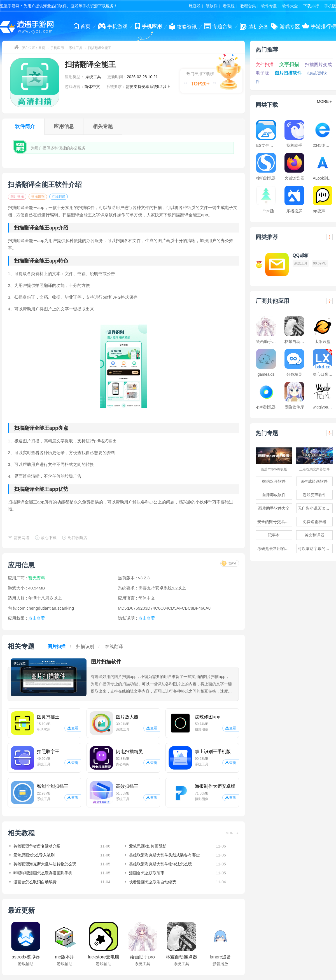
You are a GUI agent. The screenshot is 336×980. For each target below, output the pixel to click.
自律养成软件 (274, 495)
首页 (42, 48)
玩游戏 (195, 6)
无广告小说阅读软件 (315, 508)
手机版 (330, 6)
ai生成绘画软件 (315, 481)
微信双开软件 (274, 481)
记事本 (274, 535)
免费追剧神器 (314, 522)
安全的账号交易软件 (275, 522)
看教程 (229, 6)
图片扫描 (17, 197)
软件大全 (290, 6)
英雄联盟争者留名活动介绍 (37, 846)
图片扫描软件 (288, 73)
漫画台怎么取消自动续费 (35, 882)
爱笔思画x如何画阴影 (148, 846)
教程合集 (248, 6)
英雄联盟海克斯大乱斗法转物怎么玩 (45, 864)
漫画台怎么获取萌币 (147, 873)
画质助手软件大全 (274, 508)
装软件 (212, 6)
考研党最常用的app (274, 549)
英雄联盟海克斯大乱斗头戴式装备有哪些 (164, 855)
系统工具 (76, 48)
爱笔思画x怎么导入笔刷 (34, 855)
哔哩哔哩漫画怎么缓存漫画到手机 (43, 873)
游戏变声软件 (314, 495)
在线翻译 (59, 197)
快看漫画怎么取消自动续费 (153, 882)
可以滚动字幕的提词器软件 (315, 549)
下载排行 (311, 6)
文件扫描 (265, 65)
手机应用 (57, 48)
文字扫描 (289, 64)
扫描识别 (38, 197)
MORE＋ (232, 833)
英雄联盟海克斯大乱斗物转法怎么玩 (160, 864)
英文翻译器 (314, 535)
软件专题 (269, 6)
